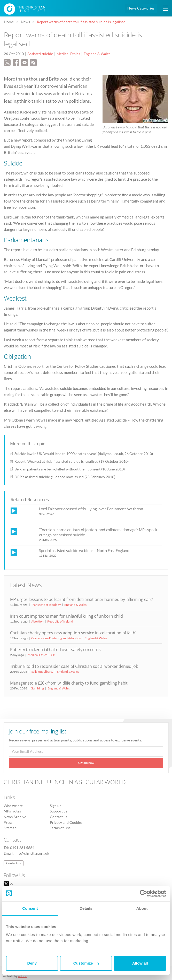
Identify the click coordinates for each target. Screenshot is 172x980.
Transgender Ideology (46, 605)
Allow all (140, 963)
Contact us (58, 817)
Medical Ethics (68, 54)
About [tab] (142, 908)
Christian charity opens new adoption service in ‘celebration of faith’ (73, 633)
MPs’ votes (12, 811)
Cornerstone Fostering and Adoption (56, 638)
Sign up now (86, 763)
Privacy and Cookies (66, 822)
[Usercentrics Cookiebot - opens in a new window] (143, 894)
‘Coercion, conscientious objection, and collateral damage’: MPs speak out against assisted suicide (98, 532)
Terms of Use (60, 828)
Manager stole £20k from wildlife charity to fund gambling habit (69, 683)
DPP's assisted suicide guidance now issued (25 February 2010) (65, 477)
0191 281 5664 (22, 848)
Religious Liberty (42, 672)
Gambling (37, 688)
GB (53, 655)
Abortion (37, 621)
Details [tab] (86, 908)
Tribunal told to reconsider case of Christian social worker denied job (74, 666)
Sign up (56, 806)
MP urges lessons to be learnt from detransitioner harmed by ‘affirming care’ (82, 599)
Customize (86, 963)
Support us (58, 811)
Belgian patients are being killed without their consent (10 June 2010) (70, 469)
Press (8, 822)
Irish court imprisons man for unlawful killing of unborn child (67, 616)
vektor (22, 976)
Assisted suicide (40, 54)
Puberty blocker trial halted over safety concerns (55, 650)
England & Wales (97, 54)
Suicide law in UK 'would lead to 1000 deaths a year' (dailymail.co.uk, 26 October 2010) (84, 454)
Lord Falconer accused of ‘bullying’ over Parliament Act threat (91, 509)
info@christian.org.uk (32, 853)
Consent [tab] (30, 908)
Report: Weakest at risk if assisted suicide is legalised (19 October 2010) (72, 461)
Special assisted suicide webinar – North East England (84, 550)
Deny (32, 963)
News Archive (15, 817)
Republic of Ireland (60, 621)
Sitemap (10, 828)
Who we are (13, 806)
